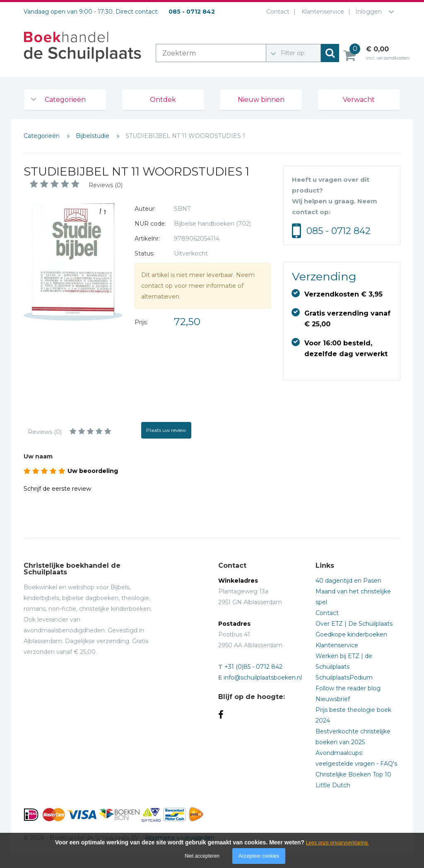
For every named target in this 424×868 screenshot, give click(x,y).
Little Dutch (333, 785)
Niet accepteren (202, 856)
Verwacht (359, 100)
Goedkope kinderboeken (351, 634)
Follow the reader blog (348, 688)
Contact (276, 12)
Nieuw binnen (261, 100)
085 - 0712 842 (338, 231)
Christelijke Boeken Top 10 (353, 774)
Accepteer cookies (259, 856)
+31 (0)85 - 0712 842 (253, 667)
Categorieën (65, 100)
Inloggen (369, 12)
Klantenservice (321, 12)
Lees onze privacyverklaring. (337, 843)
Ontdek (163, 100)
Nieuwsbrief (333, 699)
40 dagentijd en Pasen (348, 581)
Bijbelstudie (93, 136)
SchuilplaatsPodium (344, 678)
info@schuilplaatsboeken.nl (263, 678)
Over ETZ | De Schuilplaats (354, 624)
